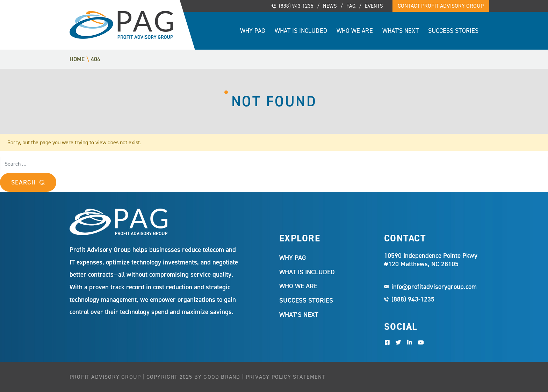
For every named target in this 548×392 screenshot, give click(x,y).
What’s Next (401, 31)
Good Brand (222, 377)
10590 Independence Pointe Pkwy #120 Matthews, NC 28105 (431, 260)
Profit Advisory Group (121, 25)
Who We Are (355, 31)
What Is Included (301, 31)
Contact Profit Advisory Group (441, 6)
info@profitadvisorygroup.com (434, 287)
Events (374, 6)
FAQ (351, 6)
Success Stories (453, 31)
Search (23, 182)
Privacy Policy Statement (286, 377)
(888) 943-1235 (296, 6)
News (330, 6)
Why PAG (253, 31)
